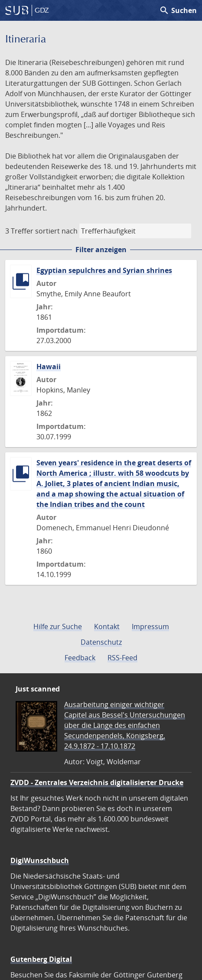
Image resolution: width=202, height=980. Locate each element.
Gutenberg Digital (41, 959)
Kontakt (107, 626)
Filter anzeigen (101, 250)
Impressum (150, 626)
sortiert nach (56, 231)
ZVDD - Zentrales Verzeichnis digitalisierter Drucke (97, 782)
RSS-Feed (122, 658)
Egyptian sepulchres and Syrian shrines (104, 270)
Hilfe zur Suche (58, 626)
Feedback (80, 658)
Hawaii (49, 367)
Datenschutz (101, 642)
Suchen (178, 10)
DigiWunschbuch (40, 860)
